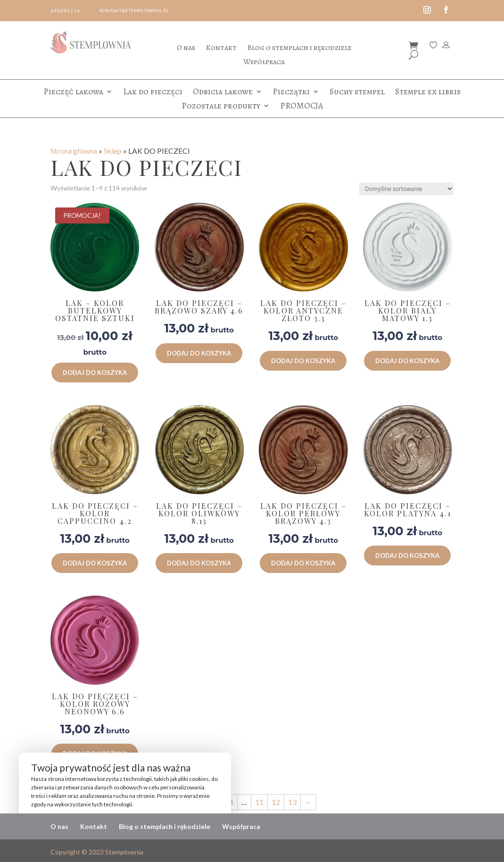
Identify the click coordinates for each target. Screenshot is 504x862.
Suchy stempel (357, 93)
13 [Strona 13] (292, 802)
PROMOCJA (302, 107)
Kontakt (221, 49)
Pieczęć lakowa (73, 93)
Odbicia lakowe (223, 93)
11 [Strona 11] (259, 802)
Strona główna (74, 151)
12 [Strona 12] (276, 802)
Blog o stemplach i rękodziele (299, 49)
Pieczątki (291, 93)
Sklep (113, 151)
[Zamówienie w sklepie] (406, 189)
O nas (186, 49)
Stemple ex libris (428, 93)
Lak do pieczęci (153, 93)
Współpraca (264, 63)
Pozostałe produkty (221, 107)
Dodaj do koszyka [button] (95, 373)
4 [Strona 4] (231, 802)
